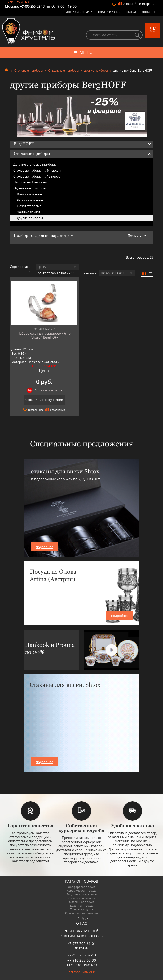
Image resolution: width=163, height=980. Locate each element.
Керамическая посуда (81, 891)
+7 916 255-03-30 (18, 2)
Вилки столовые (29, 194)
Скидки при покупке (49, 390)
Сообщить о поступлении (44, 400)
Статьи (131, 12)
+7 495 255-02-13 (32, 6)
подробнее (45, 547)
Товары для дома (81, 909)
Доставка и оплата (79, 12)
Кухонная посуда (82, 906)
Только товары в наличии (52, 273)
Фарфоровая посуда (81, 887)
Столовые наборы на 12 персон (38, 176)
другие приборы (96, 70)
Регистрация (147, 4)
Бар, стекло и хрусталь (82, 894)
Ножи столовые (29, 206)
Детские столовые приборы (35, 164)
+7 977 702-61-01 (82, 943)
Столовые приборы (29, 70)
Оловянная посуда (82, 902)
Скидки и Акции (109, 12)
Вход (130, 4)
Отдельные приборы (63, 70)
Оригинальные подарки (81, 913)
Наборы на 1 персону (30, 182)
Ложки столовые (30, 200)
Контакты (148, 12)
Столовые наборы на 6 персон (37, 170)
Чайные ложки (28, 212)
